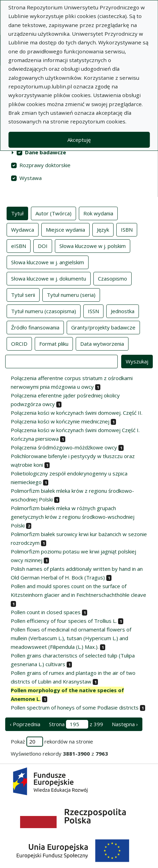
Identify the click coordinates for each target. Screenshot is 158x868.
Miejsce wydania (65, 229)
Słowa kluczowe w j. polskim (93, 246)
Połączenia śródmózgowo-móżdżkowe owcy (64, 447)
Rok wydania (98, 213)
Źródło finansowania (35, 327)
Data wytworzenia (102, 343)
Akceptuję (79, 140)
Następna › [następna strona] (125, 724)
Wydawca (23, 229)
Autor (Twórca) (53, 213)
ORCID (19, 343)
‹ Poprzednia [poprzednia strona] (25, 724)
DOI (43, 246)
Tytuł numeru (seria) (71, 294)
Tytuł (17, 213)
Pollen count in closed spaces (46, 612)
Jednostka (123, 311)
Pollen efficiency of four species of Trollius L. (64, 621)
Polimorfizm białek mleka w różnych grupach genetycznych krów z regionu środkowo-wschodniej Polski (73, 517)
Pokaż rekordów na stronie (52, 742)
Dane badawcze (45, 152)
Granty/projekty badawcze (103, 327)
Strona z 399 (76, 724)
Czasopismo (113, 278)
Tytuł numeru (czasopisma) (44, 311)
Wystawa (31, 178)
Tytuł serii (23, 294)
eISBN (19, 246)
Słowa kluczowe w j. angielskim (48, 262)
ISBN (127, 229)
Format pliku (54, 343)
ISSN (93, 311)
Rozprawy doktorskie (45, 165)
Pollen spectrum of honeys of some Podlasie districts (75, 707)
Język (103, 229)
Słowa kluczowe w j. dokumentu (49, 278)
